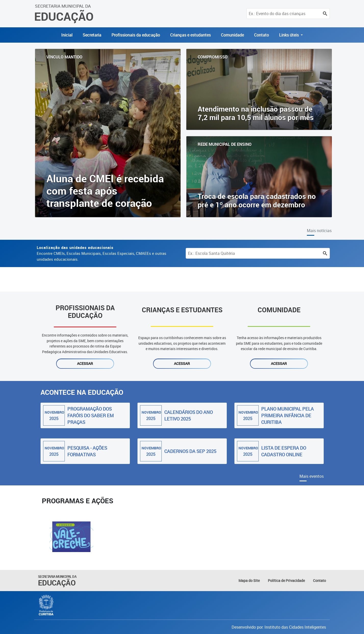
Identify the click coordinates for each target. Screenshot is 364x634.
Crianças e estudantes (190, 35)
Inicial (67, 35)
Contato (261, 35)
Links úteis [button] (289, 35)
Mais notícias (319, 231)
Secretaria (92, 35)
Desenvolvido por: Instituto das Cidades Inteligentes (279, 627)
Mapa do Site (249, 581)
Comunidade (232, 35)
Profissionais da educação (136, 35)
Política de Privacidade (286, 581)
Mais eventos (312, 476)
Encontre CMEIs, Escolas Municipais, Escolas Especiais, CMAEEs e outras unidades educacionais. (102, 253)
